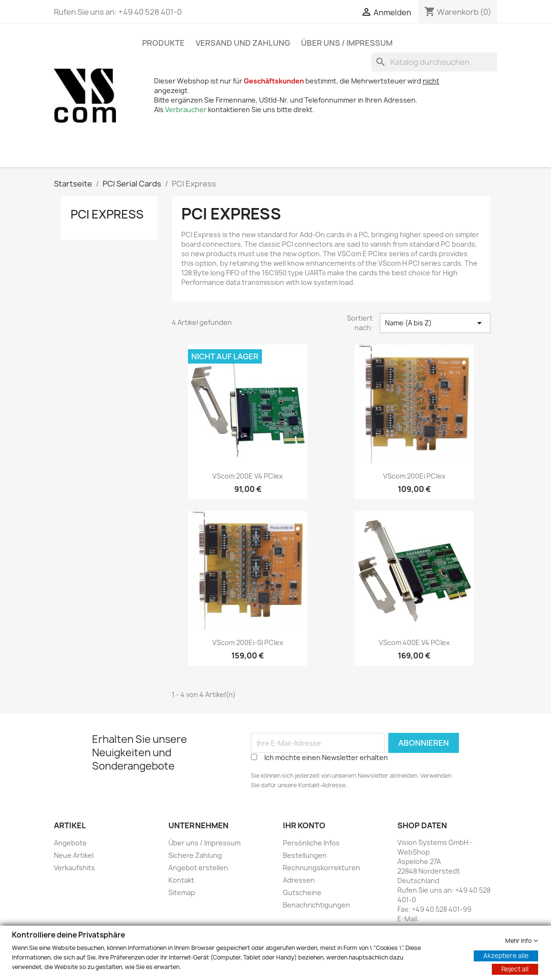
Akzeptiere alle (506, 955)
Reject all (515, 969)
